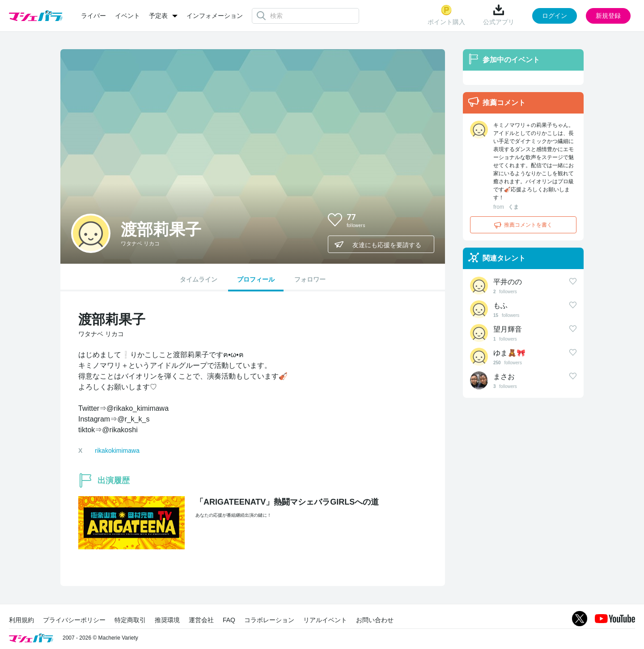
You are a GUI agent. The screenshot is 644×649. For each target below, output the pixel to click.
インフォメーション (215, 16)
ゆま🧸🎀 (509, 353)
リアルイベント (325, 620)
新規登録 (608, 16)
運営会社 (201, 620)
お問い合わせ (375, 620)
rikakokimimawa (117, 451)
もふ (500, 306)
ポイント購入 (446, 15)
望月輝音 (508, 329)
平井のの (508, 282)
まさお (504, 377)
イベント (127, 16)
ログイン (555, 16)
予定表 (158, 16)
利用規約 (21, 620)
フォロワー (310, 279)
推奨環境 (167, 620)
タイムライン (199, 279)
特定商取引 (130, 620)
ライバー (93, 16)
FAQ (229, 620)
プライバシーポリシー (74, 620)
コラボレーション (269, 620)
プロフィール (256, 279)
